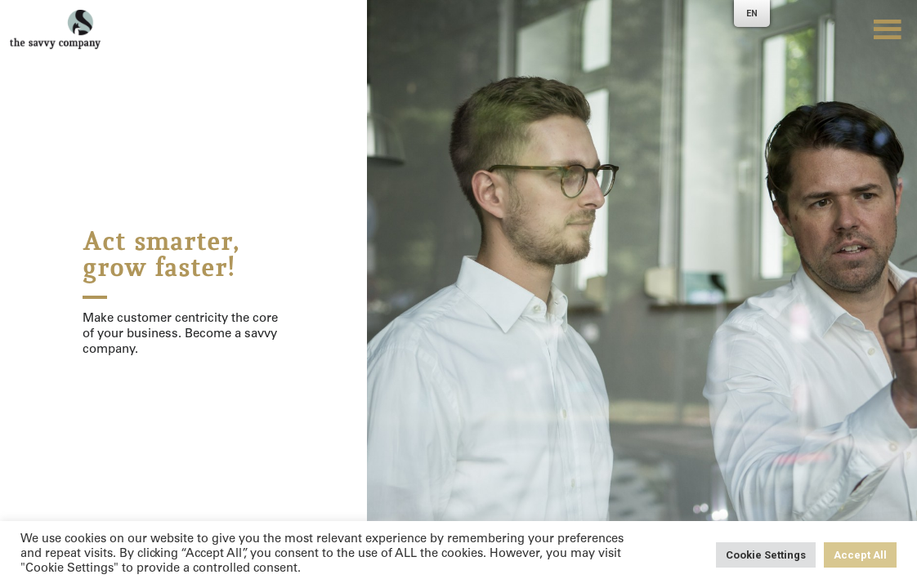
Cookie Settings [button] (766, 555)
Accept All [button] (860, 555)
